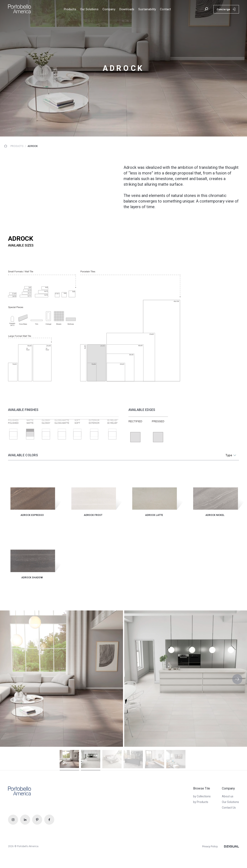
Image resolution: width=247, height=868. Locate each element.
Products (17, 146)
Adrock (33, 146)
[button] (237, 679)
